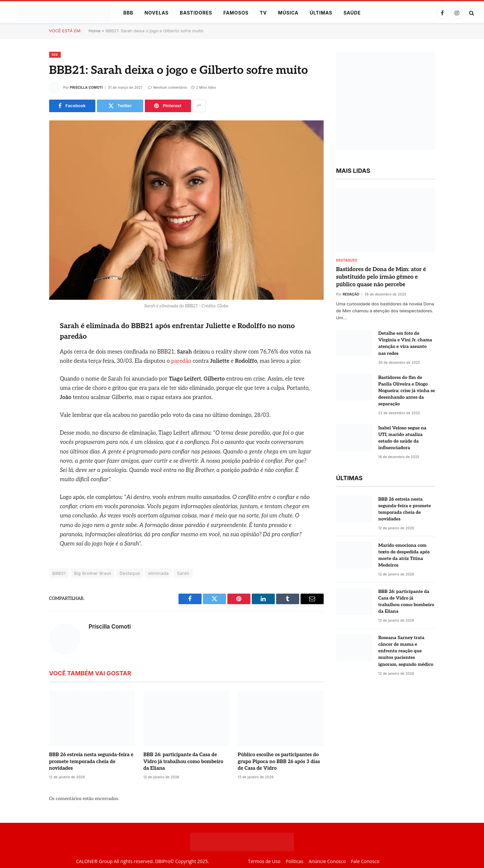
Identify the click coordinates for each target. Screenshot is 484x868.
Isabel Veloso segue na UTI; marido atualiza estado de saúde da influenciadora (403, 438)
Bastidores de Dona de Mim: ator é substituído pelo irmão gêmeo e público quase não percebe (381, 277)
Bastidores (196, 13)
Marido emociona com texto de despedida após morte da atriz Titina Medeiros (404, 555)
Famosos (236, 13)
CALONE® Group (94, 861)
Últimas (321, 13)
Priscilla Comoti (86, 87)
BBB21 (59, 573)
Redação (351, 294)
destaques (347, 260)
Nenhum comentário (168, 87)
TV (263, 13)
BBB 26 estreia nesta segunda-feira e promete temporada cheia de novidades (91, 761)
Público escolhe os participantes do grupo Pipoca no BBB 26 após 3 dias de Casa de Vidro (279, 761)
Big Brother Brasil (93, 573)
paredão (181, 361)
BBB (128, 13)
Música (288, 13)
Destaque (130, 573)
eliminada (158, 573)
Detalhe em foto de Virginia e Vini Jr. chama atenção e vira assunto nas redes (405, 343)
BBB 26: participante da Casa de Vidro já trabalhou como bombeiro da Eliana (183, 761)
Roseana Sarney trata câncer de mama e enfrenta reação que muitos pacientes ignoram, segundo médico (406, 651)
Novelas (157, 13)
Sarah (183, 573)
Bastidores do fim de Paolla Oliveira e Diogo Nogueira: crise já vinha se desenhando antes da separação (407, 391)
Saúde (352, 13)
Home (94, 31)
